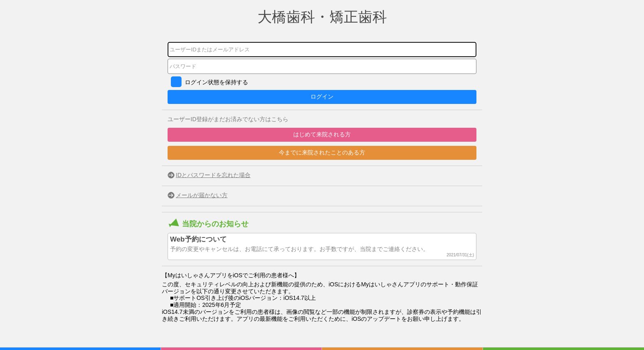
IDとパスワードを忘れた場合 (213, 175)
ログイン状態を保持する (216, 82)
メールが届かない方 (202, 195)
